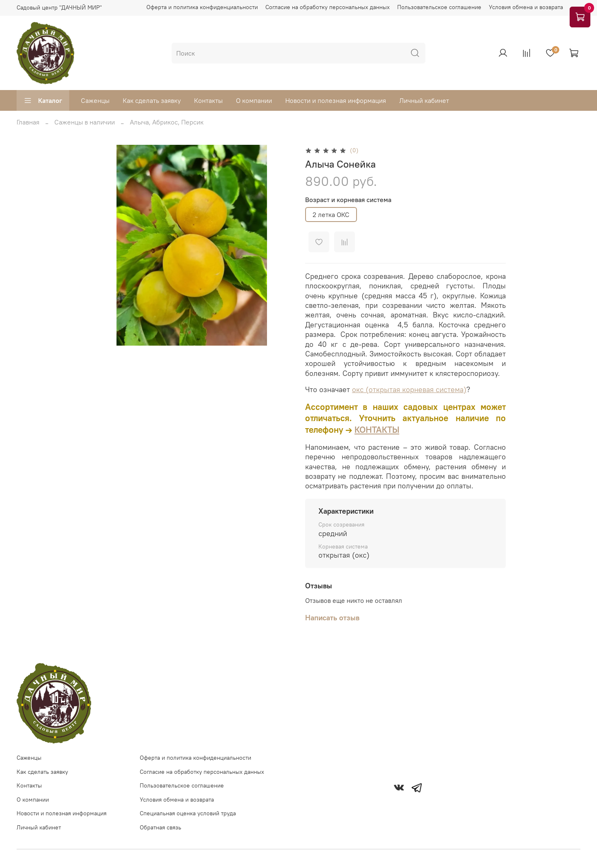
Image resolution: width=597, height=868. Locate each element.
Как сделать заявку (152, 100)
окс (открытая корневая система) (409, 389)
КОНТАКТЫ (377, 430)
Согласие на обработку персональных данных (328, 7)
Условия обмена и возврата (526, 7)
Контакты (208, 100)
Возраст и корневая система (348, 200)
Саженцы (95, 100)
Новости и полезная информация (336, 100)
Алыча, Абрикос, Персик (167, 122)
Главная (28, 122)
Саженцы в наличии (85, 122)
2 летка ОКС (331, 215)
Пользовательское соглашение (439, 7)
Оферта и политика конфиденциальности (202, 7)
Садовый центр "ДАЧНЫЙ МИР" (59, 7)
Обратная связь (160, 827)
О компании (254, 100)
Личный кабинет (424, 100)
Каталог (43, 100)
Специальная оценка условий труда (188, 813)
